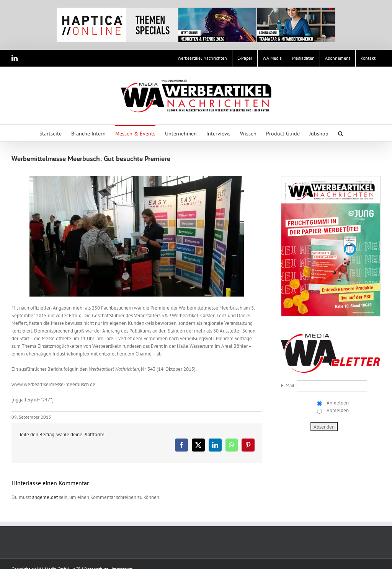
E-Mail (288, 386)
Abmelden (337, 410)
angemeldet (45, 497)
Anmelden (337, 403)
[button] (341, 133)
